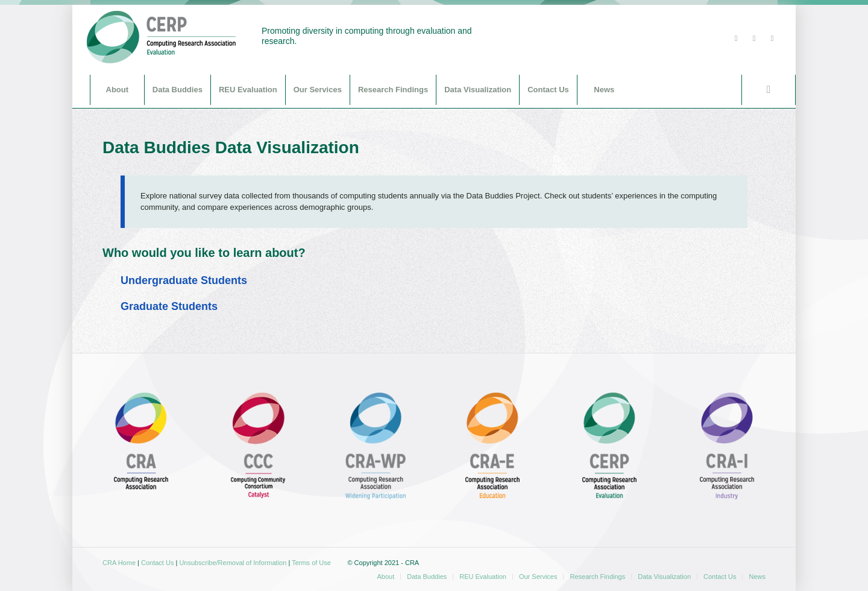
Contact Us (157, 563)
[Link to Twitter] (736, 39)
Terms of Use (311, 563)
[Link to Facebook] (754, 39)
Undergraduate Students (184, 280)
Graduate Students (169, 306)
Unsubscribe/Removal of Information (233, 563)
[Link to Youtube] (772, 39)
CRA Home (119, 563)
